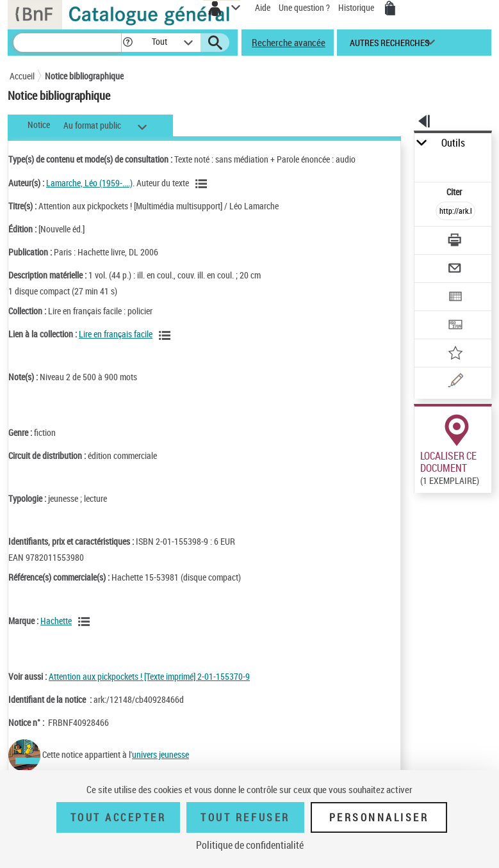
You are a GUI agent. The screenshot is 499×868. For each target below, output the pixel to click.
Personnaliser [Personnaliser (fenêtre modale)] (379, 817)
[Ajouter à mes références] (456, 354)
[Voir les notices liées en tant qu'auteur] (203, 184)
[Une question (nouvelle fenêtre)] (456, 382)
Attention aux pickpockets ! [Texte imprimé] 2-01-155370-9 (149, 676)
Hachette (56, 621)
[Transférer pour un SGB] (456, 326)
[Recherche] (67, 43)
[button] (128, 43)
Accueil (22, 76)
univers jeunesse (160, 754)
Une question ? (304, 7)
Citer (455, 192)
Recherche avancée (289, 42)
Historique (357, 7)
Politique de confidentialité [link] (250, 845)
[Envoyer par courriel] (456, 270)
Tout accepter (119, 817)
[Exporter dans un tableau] (456, 298)
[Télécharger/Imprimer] (456, 242)
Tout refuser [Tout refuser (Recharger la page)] (245, 817)
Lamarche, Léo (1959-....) (89, 183)
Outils (453, 143)
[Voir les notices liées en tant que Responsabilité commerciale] (86, 622)
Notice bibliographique (84, 76)
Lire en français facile (116, 334)
